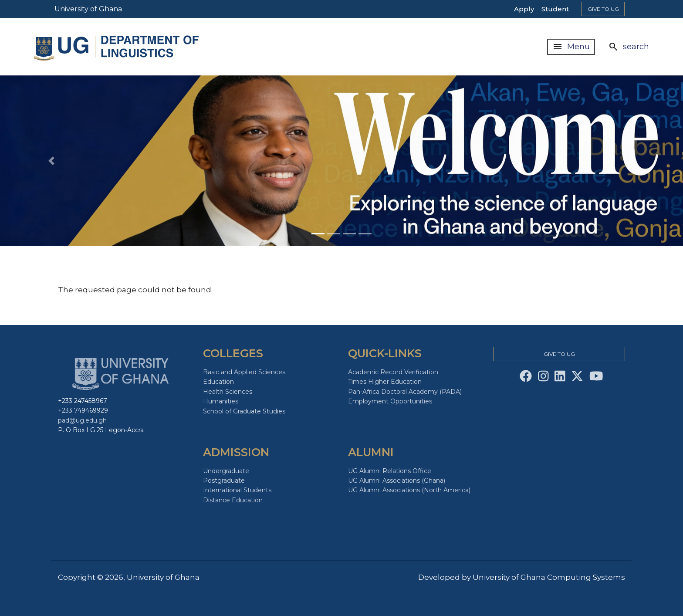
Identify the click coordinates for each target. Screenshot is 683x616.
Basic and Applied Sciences (244, 372)
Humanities (221, 401)
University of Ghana (88, 9)
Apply (524, 9)
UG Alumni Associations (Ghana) (397, 481)
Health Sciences (228, 392)
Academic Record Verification (393, 372)
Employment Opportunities (390, 401)
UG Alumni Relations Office (390, 471)
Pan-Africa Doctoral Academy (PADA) (405, 392)
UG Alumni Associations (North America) (409, 490)
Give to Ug (603, 9)
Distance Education (233, 500)
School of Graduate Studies (244, 411)
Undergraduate (226, 471)
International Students (237, 490)
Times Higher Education (385, 382)
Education (218, 382)
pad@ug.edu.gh (82, 420)
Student (555, 9)
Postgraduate (224, 481)
